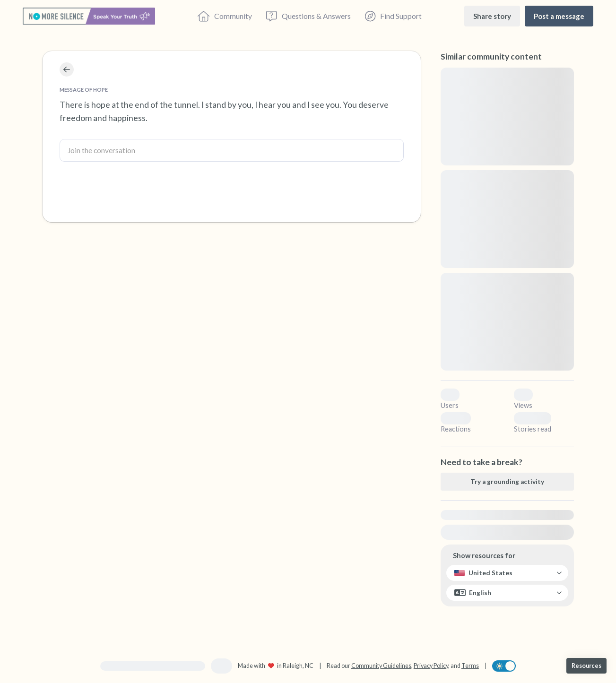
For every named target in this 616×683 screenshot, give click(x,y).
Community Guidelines (381, 666)
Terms (470, 666)
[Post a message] (559, 16)
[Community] (225, 16)
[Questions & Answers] (308, 16)
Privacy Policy (431, 666)
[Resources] (586, 666)
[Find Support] (393, 16)
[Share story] (492, 16)
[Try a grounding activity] (507, 482)
